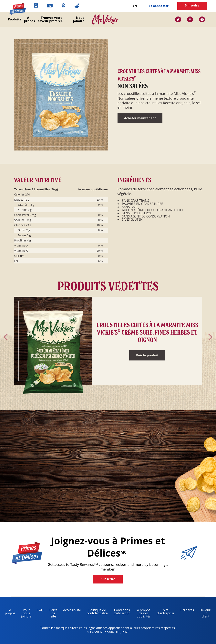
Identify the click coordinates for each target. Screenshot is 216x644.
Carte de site (53, 613)
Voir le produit (147, 355)
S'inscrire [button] (192, 5)
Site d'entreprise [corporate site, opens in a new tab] (164, 612)
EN (135, 6)
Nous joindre (79, 19)
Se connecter (159, 6)
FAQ (41, 610)
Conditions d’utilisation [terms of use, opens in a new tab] (121, 612)
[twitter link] (180, 19)
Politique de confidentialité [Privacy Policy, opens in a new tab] (96, 612)
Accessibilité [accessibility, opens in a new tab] (71, 611)
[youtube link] (202, 19)
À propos (30, 19)
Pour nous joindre (26, 613)
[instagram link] (190, 19)
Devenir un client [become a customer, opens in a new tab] (204, 614)
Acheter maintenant (140, 118)
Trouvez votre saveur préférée (50, 19)
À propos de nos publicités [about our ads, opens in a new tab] (142, 614)
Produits (15, 19)
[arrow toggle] (5, 337)
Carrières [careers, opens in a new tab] (186, 611)
